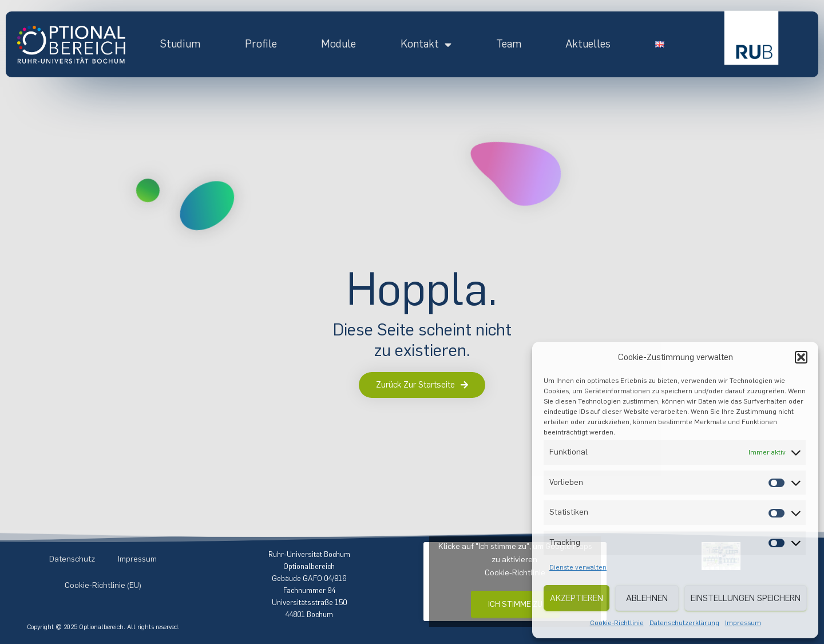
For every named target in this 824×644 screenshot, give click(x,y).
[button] (801, 357)
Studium (180, 44)
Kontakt (426, 44)
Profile (261, 44)
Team (509, 44)
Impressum (743, 623)
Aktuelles (588, 44)
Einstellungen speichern (746, 598)
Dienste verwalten (578, 567)
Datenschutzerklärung (684, 623)
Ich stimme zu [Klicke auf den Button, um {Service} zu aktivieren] (515, 604)
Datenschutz (72, 559)
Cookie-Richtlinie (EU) (103, 585)
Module (338, 44)
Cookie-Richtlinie (617, 623)
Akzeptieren (577, 598)
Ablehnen (647, 598)
